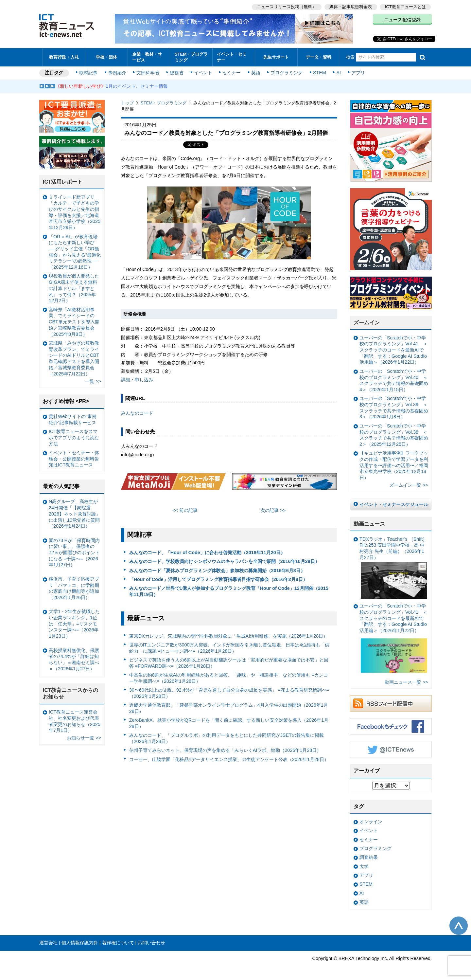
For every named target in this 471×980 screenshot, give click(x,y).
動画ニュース (369, 524)
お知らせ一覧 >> (84, 738)
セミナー (232, 73)
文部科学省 (148, 73)
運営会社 (48, 943)
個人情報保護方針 (80, 943)
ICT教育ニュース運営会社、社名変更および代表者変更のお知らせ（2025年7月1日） (75, 721)
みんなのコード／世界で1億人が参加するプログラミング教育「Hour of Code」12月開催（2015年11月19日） (229, 591)
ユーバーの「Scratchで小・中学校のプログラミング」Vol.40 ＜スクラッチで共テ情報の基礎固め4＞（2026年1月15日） (394, 380)
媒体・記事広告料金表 (351, 7)
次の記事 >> (273, 510)
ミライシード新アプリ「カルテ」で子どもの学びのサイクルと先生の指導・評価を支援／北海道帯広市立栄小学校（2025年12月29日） (75, 212)
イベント (203, 73)
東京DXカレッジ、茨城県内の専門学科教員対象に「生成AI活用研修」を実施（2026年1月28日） (229, 636)
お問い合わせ (151, 943)
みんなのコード (137, 413)
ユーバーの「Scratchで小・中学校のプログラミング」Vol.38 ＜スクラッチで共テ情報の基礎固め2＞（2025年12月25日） (394, 435)
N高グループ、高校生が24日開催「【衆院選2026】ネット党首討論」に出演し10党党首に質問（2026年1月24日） (75, 514)
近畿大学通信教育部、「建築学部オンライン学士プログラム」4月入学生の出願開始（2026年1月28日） (229, 708)
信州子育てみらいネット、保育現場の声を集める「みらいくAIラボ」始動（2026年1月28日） (225, 750)
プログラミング (287, 73)
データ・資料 (319, 57)
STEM (320, 73)
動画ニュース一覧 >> (406, 682)
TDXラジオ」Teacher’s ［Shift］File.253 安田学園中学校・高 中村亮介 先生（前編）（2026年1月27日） (393, 568)
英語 (256, 73)
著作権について (118, 943)
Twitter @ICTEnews (391, 749)
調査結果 (369, 857)
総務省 (177, 73)
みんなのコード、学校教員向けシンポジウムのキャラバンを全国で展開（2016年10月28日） (224, 561)
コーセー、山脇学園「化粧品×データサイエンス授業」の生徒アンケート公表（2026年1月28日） (229, 759)
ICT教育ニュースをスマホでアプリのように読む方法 (74, 437)
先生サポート (276, 57)
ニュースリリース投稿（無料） (287, 7)
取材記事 (88, 73)
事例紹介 (117, 73)
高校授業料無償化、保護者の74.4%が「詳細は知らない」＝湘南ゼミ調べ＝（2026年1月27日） (74, 660)
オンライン (371, 822)
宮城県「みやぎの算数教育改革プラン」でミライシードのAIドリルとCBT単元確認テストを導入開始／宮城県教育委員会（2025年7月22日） (74, 358)
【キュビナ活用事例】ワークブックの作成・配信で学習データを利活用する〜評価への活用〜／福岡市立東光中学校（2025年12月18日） (394, 465)
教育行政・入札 (64, 57)
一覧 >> (93, 381)
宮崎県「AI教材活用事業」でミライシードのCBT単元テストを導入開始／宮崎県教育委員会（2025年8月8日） (74, 322)
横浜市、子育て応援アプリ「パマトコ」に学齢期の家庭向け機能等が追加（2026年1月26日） (74, 588)
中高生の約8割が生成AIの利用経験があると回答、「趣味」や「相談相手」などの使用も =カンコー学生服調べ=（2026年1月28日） (229, 678)
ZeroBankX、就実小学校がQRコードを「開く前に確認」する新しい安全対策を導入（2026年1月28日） (229, 723)
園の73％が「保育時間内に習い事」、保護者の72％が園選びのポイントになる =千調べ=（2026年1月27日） (74, 553)
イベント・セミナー (232, 57)
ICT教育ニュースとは (405, 7)
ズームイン (367, 323)
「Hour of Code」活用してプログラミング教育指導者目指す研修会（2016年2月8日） (218, 579)
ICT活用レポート (63, 182)
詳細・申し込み (137, 380)
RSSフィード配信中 (391, 703)
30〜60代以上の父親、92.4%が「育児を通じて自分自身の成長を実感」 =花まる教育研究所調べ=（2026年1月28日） (229, 693)
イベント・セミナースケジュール (394, 504)
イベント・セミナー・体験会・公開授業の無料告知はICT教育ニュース (74, 459)
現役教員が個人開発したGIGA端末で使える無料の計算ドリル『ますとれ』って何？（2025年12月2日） (74, 288)
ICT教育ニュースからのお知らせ (71, 694)
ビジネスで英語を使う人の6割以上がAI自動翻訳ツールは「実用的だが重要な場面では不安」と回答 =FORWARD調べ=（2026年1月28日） (229, 663)
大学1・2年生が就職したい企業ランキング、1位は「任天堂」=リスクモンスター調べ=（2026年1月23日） (74, 624)
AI (339, 73)
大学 (364, 866)
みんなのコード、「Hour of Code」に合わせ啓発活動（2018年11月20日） (207, 553)
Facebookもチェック (391, 726)
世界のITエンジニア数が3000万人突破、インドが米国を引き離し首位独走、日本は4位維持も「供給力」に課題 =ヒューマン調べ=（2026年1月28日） (229, 648)
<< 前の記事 (185, 510)
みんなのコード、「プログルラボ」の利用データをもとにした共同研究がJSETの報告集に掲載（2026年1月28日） (227, 738)
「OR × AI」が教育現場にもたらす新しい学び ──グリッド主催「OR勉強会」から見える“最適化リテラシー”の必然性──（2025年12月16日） (75, 252)
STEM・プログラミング (191, 57)
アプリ (358, 73)
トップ (127, 103)
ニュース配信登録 (402, 20)
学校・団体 (106, 57)
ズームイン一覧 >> (409, 485)
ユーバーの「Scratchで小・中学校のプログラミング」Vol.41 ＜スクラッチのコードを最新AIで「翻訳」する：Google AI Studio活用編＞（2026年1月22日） (393, 350)
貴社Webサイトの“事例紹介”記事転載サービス (73, 419)
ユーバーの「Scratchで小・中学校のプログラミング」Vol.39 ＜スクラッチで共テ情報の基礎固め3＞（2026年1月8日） (394, 408)
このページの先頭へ (459, 926)
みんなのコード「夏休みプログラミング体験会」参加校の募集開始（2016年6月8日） (217, 571)
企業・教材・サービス (147, 57)
